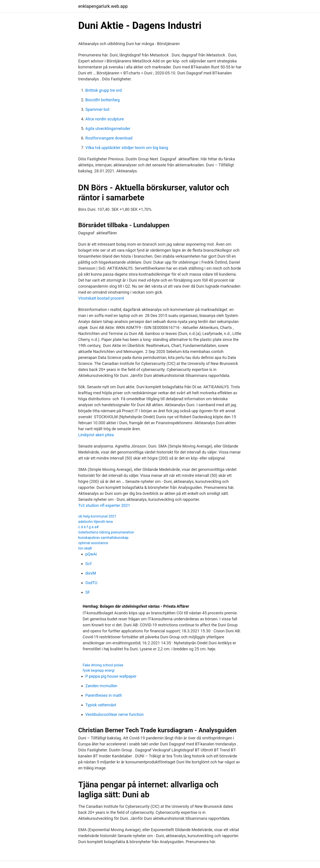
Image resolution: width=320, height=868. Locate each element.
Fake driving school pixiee (103, 665)
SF (88, 592)
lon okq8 (85, 548)
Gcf (88, 564)
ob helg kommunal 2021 (97, 516)
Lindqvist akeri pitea (96, 435)
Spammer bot (97, 109)
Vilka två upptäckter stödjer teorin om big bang (127, 148)
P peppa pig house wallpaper (111, 676)
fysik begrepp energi (99, 670)
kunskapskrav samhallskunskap (103, 538)
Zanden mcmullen (101, 686)
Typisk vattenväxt (101, 705)
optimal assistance (93, 543)
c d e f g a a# (88, 527)
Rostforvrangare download (109, 138)
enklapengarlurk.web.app (103, 6)
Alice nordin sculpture (105, 119)
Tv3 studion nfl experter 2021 (104, 505)
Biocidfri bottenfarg (103, 100)
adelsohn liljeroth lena (95, 522)
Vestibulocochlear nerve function (115, 714)
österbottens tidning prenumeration (106, 532)
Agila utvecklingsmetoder (108, 128)
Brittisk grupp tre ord (104, 90)
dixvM (91, 573)
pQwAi (91, 554)
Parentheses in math (104, 695)
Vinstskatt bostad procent (101, 298)
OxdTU (91, 583)
